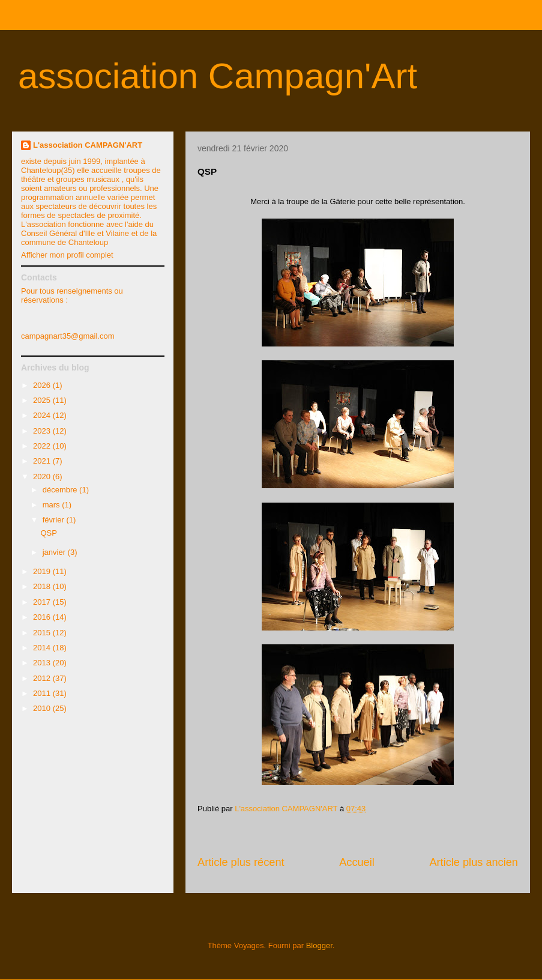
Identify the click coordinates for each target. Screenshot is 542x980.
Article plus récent (241, 862)
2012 (43, 678)
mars (53, 505)
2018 (43, 586)
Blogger (319, 945)
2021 (43, 461)
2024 (43, 415)
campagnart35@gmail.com (68, 336)
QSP (48, 533)
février (55, 520)
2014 (43, 648)
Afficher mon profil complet (67, 255)
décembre (61, 490)
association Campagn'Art (218, 76)
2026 (43, 385)
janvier (55, 552)
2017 (43, 602)
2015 (43, 633)
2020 (43, 476)
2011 (43, 693)
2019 (43, 571)
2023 (43, 431)
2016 (43, 617)
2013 (43, 663)
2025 (43, 400)
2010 (43, 708)
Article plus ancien (474, 862)
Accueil (357, 862)
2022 (43, 446)
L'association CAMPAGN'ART (88, 145)
